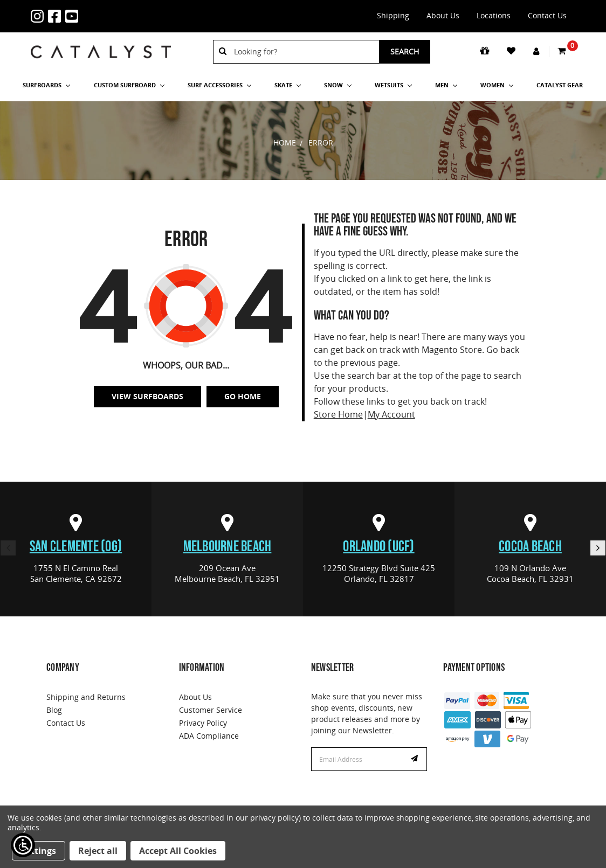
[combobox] (303, 52)
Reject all (98, 851)
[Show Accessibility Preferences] (23, 845)
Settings (39, 851)
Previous (8, 548)
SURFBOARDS (46, 85)
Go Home (243, 396)
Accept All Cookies (178, 851)
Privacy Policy (203, 723)
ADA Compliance (209, 736)
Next (598, 548)
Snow (338, 85)
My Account (391, 414)
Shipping (393, 15)
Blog (54, 710)
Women (497, 85)
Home (285, 143)
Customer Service (211, 710)
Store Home (338, 414)
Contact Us (547, 15)
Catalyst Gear (560, 85)
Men (446, 85)
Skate (288, 85)
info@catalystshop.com (116, 10)
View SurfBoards (147, 396)
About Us (443, 15)
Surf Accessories (219, 85)
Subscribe (416, 759)
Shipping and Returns (86, 697)
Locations (494, 15)
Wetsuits (393, 85)
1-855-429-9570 (99, 10)
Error (321, 143)
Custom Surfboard (129, 85)
